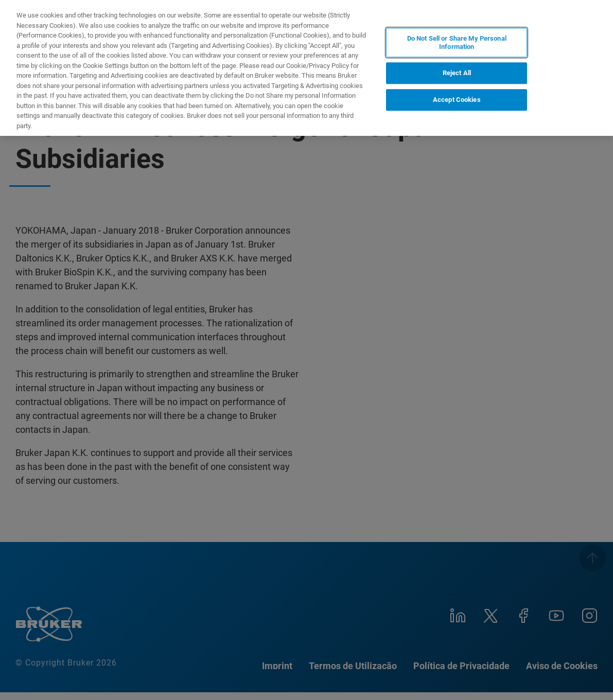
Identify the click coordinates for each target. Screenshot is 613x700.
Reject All (457, 73)
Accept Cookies (457, 100)
